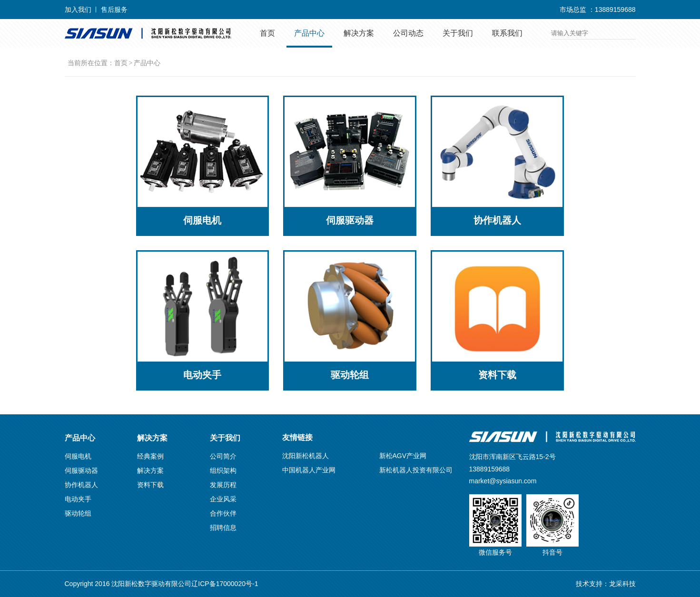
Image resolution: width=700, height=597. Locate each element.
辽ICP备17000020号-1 (225, 584)
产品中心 (309, 33)
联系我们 (507, 33)
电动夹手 (78, 499)
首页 (267, 33)
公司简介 (223, 456)
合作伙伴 (223, 513)
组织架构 (223, 470)
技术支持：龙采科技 (606, 584)
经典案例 (150, 456)
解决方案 (359, 33)
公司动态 (408, 33)
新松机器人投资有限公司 (416, 470)
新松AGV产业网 (403, 456)
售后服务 (114, 10)
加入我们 (78, 10)
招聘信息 (223, 528)
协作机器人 (81, 485)
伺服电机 (78, 456)
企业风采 (223, 499)
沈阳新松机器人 (306, 456)
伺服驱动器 (81, 470)
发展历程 (223, 485)
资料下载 (150, 485)
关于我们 (458, 33)
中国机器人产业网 (309, 470)
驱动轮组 (78, 513)
